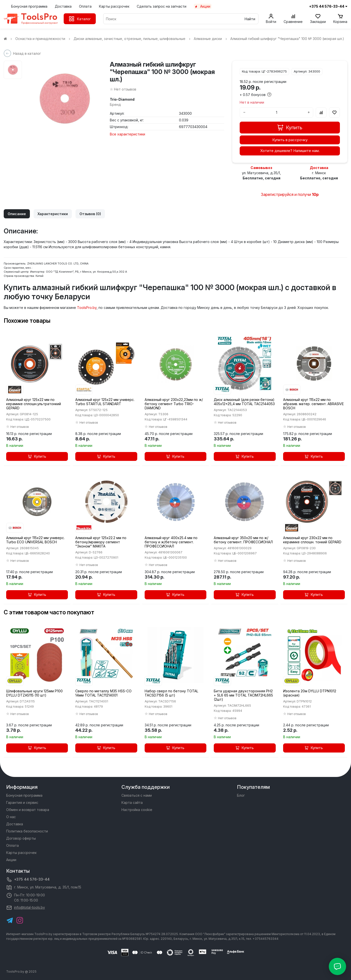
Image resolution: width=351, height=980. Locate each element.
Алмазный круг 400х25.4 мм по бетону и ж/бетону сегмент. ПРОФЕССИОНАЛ (171, 542)
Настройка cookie (137, 810)
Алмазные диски (211, 39)
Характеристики (53, 214)
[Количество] (276, 113)
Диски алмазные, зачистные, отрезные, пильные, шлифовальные (133, 39)
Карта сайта (132, 802)
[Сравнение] (293, 19)
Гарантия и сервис (22, 802)
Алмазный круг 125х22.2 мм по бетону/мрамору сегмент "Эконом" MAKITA (101, 542)
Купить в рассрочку (290, 140)
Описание (17, 214)
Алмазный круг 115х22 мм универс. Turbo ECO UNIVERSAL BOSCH (35, 540)
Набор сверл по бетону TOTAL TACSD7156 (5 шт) (171, 693)
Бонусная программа (29, 6)
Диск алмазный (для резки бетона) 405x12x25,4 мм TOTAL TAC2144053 (244, 402)
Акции (203, 6)
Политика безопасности (27, 831)
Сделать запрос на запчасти (162, 6)
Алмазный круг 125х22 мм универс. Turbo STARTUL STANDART (105, 402)
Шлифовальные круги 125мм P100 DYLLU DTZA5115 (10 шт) (34, 693)
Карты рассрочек (114, 6)
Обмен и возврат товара (28, 810)
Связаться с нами (137, 795)
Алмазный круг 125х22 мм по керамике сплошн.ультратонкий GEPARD (34, 404)
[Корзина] (340, 19)
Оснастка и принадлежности (43, 39)
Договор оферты (21, 838)
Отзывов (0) (90, 214)
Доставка (63, 6)
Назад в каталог (27, 53)
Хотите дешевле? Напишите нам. (290, 151)
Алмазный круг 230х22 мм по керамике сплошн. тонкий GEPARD (312, 540)
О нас (11, 817)
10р (315, 194)
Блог (241, 795)
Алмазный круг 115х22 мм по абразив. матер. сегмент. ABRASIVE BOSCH (313, 404)
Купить (37, 456)
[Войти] (271, 19)
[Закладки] (318, 19)
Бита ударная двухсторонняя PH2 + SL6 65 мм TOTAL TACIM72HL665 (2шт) (243, 695)
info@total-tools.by (29, 907)
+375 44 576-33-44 (32, 879)
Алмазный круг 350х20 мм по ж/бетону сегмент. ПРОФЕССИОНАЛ (243, 540)
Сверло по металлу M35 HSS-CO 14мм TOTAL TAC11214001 (103, 693)
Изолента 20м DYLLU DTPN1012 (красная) (310, 693)
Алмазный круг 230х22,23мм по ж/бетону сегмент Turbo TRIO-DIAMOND (174, 404)
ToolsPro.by (87, 308)
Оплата (85, 6)
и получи (303, 194)
